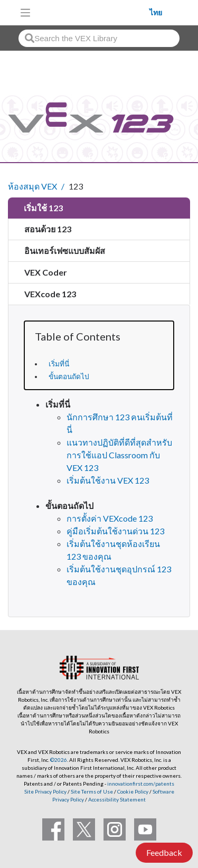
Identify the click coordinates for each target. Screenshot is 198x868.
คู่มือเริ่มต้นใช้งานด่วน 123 (115, 531)
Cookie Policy (133, 791)
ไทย (156, 13)
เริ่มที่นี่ (59, 364)
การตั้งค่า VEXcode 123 (110, 518)
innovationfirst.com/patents (141, 784)
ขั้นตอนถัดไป (69, 376)
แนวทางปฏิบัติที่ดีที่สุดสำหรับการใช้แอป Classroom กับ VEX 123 (119, 455)
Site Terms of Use (91, 791)
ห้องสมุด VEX (32, 186)
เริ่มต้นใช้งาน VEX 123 (108, 480)
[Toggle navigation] (25, 13)
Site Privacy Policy (45, 791)
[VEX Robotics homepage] (93, 12)
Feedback (164, 852)
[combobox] (99, 38)
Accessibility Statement (117, 799)
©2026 (59, 760)
